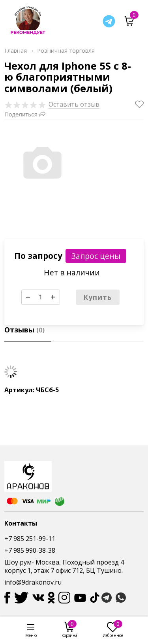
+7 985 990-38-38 (30, 550)
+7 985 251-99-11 (30, 539)
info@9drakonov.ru (33, 582)
